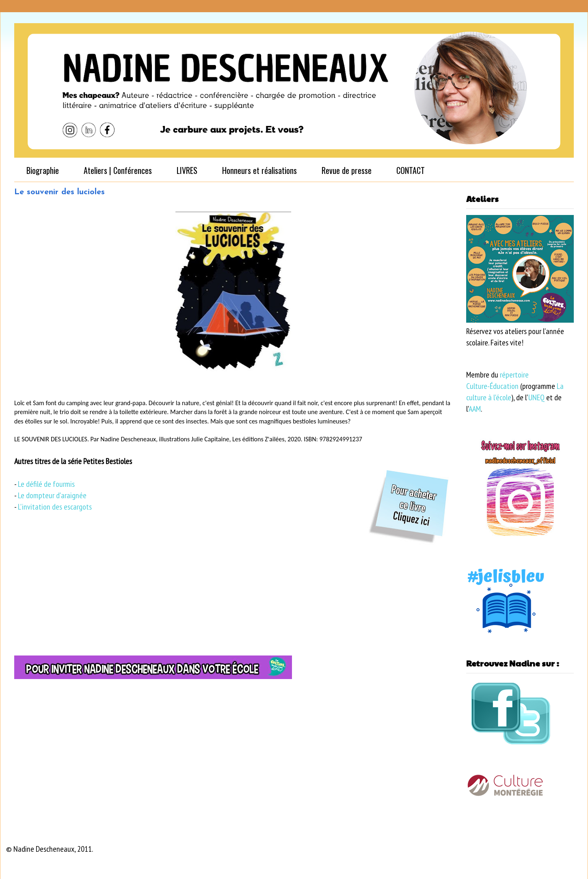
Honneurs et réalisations (259, 170)
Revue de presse (347, 170)
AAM (475, 409)
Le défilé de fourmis (46, 484)
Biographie (43, 170)
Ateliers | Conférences (118, 170)
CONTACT (411, 170)
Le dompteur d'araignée (52, 495)
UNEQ (536, 397)
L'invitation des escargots (55, 507)
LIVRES (187, 170)
